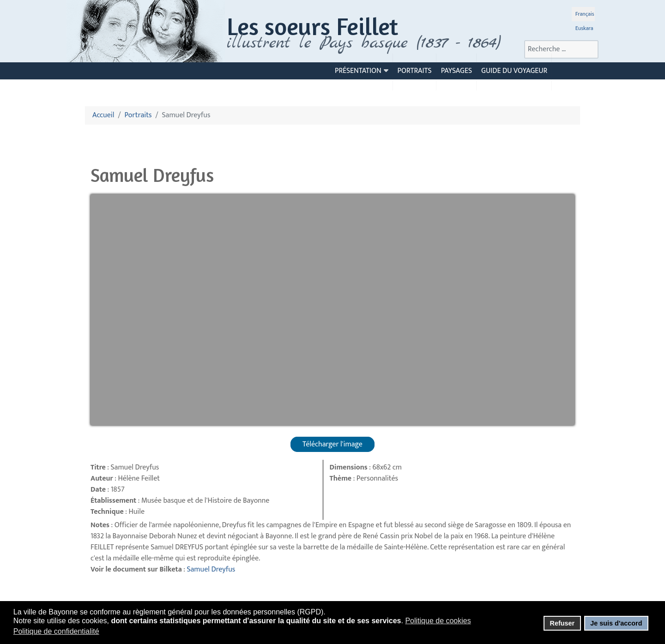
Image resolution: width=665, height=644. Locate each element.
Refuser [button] (562, 623)
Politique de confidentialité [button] (56, 631)
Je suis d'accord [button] (616, 623)
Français (585, 14)
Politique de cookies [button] (438, 621)
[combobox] (561, 49)
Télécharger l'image (332, 444)
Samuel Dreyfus (211, 569)
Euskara (584, 28)
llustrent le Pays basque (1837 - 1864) (366, 43)
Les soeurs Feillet (312, 26)
